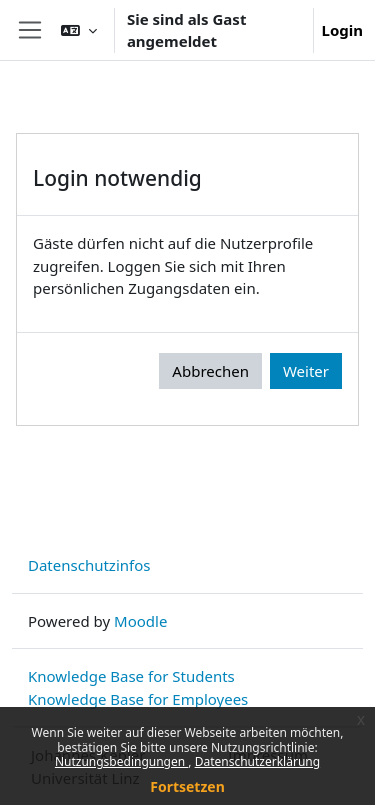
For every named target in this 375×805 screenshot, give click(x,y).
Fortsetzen (187, 786)
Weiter (306, 371)
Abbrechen (210, 371)
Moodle (140, 621)
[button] (79, 30)
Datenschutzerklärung (257, 761)
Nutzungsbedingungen (121, 761)
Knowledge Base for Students (131, 676)
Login (342, 30)
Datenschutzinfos (89, 565)
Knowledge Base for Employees (138, 699)
